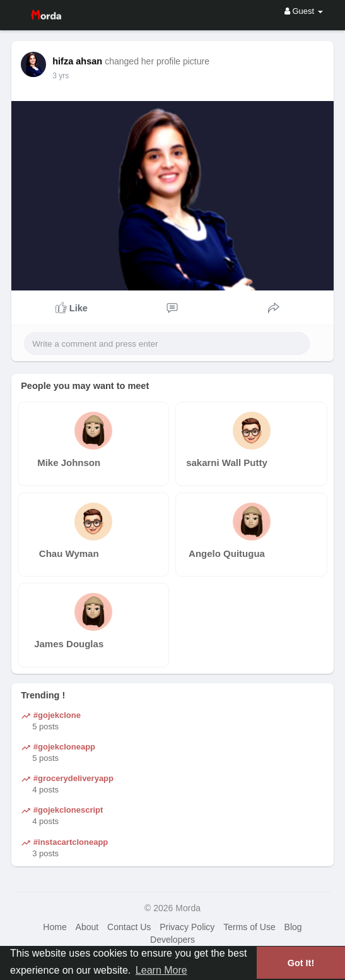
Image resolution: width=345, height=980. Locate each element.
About (87, 927)
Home (55, 927)
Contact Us (129, 927)
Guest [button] (304, 11)
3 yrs (61, 76)
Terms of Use (249, 927)
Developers (172, 940)
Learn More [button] (161, 970)
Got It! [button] (301, 963)
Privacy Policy (187, 927)
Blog (293, 927)
